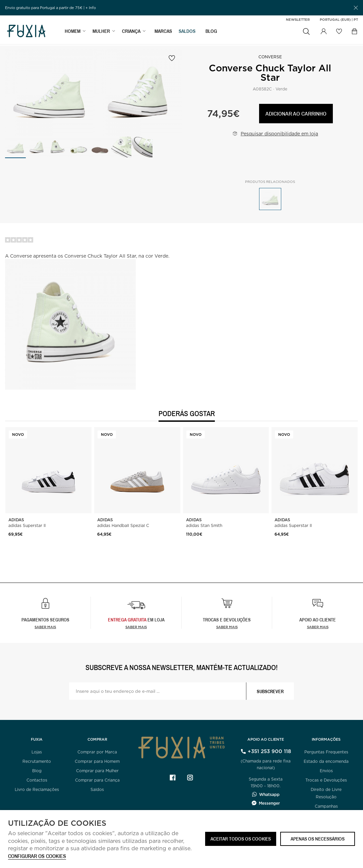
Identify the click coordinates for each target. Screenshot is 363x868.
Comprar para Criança (97, 780)
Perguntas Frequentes (326, 752)
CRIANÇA (131, 32)
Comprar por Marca (97, 752)
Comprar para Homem (97, 761)
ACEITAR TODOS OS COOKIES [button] (241, 839)
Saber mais (45, 627)
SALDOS (187, 32)
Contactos (37, 780)
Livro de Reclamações (37, 789)
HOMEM (73, 32)
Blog (37, 771)
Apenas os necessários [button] (318, 839)
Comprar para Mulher (97, 771)
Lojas (37, 752)
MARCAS (163, 32)
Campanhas (326, 806)
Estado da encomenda (326, 761)
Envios (326, 771)
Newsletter (298, 19)
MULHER (101, 32)
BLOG (211, 32)
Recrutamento (37, 761)
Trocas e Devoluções (326, 780)
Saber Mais (136, 627)
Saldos (97, 789)
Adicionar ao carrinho (296, 113)
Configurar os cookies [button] (37, 856)
